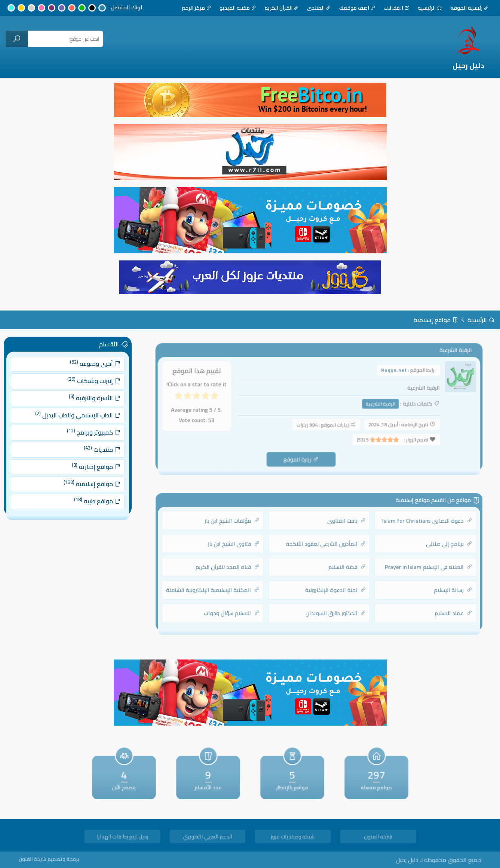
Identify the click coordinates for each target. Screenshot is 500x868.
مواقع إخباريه (92, 463)
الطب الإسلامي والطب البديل (76, 419)
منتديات (97, 448)
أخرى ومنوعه (91, 375)
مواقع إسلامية (436, 320)
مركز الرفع (197, 8)
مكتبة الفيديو (238, 8)
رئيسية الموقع (470, 8)
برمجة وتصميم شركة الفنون (62, 859)
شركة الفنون (378, 838)
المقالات (397, 8)
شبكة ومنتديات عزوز (292, 838)
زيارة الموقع (302, 457)
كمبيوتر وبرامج (90, 433)
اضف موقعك (357, 8)
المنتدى (319, 8)
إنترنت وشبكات (90, 389)
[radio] (222, 399)
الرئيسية (430, 8)
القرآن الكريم (282, 8)
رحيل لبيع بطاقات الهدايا (122, 838)
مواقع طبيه (93, 492)
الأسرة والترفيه (91, 404)
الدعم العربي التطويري (207, 838)
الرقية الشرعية (376, 405)
